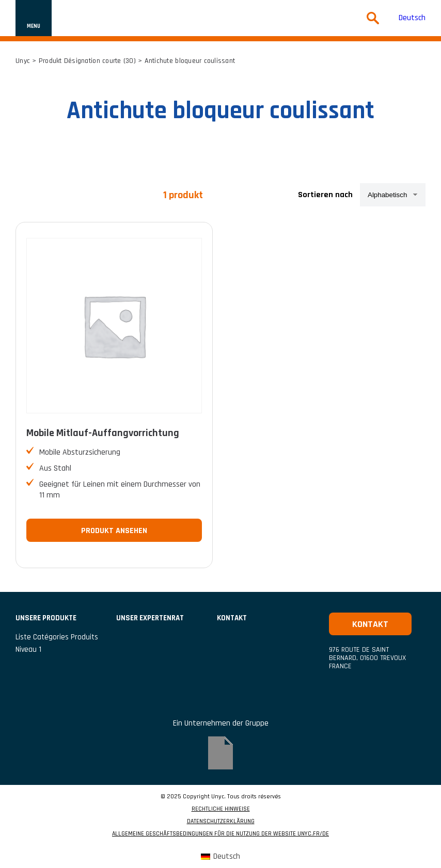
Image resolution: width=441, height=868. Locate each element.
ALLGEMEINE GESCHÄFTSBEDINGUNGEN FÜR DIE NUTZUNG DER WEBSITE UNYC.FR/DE (220, 834)
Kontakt (232, 618)
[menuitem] (412, 18)
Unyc (23, 61)
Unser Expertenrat (150, 618)
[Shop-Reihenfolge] (393, 195)
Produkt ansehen (114, 531)
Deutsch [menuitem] (412, 18)
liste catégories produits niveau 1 (57, 643)
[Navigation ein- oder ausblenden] (34, 18)
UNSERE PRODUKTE (46, 618)
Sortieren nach (325, 195)
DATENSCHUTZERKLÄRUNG (221, 822)
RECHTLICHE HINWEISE (221, 809)
